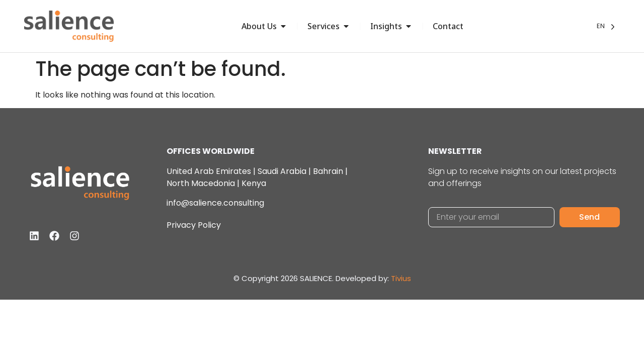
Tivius (401, 278)
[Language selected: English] (606, 26)
